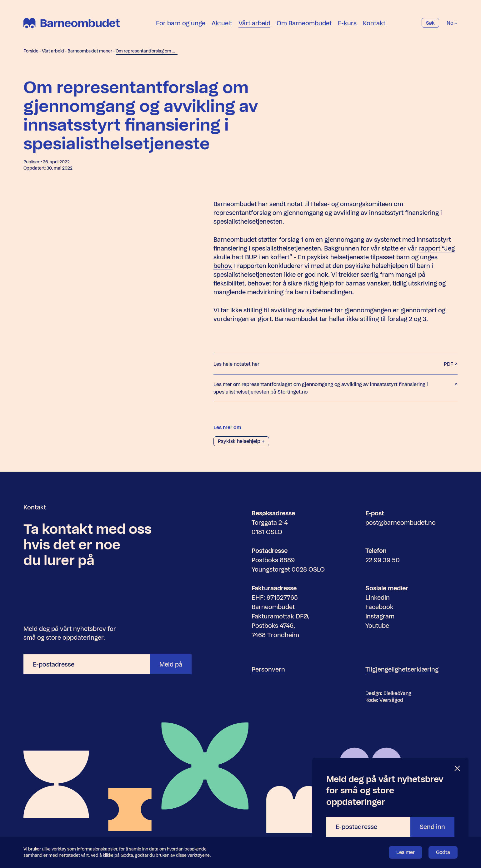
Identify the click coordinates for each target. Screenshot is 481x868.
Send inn (432, 827)
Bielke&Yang (397, 693)
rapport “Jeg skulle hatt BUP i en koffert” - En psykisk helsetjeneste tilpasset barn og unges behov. (334, 257)
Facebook (379, 607)
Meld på (171, 664)
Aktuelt (222, 23)
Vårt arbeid (254, 23)
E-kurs (347, 23)
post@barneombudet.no (401, 523)
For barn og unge (181, 23)
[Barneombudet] (72, 23)
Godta (443, 852)
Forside (31, 51)
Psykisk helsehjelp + (241, 441)
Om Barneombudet (304, 23)
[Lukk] (458, 769)
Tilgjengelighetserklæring (402, 669)
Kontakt (374, 23)
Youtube (377, 626)
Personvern (268, 669)
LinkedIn (378, 598)
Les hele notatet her (336, 364)
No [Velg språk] (452, 23)
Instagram (380, 616)
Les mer (406, 852)
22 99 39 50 (383, 560)
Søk (430, 23)
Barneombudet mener (90, 51)
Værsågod (391, 700)
